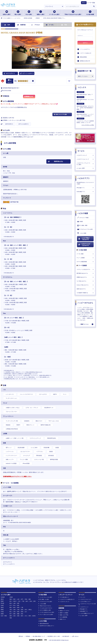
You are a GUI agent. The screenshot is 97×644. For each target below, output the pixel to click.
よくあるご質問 (85, 168)
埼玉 (19, 601)
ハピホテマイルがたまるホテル (84, 245)
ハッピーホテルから (85, 303)
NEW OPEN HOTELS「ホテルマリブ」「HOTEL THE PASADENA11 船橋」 (85, 106)
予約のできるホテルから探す (73, 13)
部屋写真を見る (56, 161)
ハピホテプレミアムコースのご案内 (85, 164)
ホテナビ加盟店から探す (45, 610)
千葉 (23, 601)
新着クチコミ (62, 619)
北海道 (11, 597)
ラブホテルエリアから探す (85, 229)
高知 (22, 614)
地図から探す (41, 13)
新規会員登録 (83, 57)
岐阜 (14, 608)
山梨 (14, 603)
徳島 (14, 614)
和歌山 (30, 610)
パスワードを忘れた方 (86, 53)
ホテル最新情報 (63, 617)
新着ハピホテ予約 (63, 615)
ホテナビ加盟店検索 (85, 262)
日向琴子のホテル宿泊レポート (46, 626)
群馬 (34, 601)
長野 (18, 603)
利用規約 (28, 636)
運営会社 (21, 636)
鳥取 (18, 612)
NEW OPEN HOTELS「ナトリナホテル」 (85, 99)
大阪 (11, 610)
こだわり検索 (82, 233)
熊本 (22, 616)
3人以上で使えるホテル (85, 285)
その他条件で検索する (85, 293)
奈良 (26, 610)
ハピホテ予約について (85, 602)
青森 (11, 599)
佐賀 (14, 616)
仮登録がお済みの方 (85, 61)
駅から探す (18, 13)
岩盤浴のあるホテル (85, 277)
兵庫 (14, 610)
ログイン (85, 43)
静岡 (18, 608)
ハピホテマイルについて (85, 159)
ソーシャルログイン (85, 49)
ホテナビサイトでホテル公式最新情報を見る (14, 107)
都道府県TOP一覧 (84, 71)
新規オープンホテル (64, 611)
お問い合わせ (75, 636)
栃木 (27, 601)
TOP (7, 25)
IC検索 (80, 222)
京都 (18, 610)
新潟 (11, 603)
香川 (11, 614)
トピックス (82, 87)
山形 (18, 599)
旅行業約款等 (66, 636)
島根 (22, 612)
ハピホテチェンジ (84, 607)
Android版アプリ (85, 192)
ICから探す (29, 13)
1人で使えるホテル (85, 281)
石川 (11, 605)
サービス (81, 151)
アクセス (36, 25)
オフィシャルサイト (24, 124)
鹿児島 (34, 616)
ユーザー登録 (91, 3)
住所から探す (7, 13)
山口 (26, 612)
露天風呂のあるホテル (85, 273)
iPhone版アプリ (85, 188)
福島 (30, 599)
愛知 (11, 608)
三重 (22, 608)
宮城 (26, 599)
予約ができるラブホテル (45, 606)
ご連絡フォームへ (84, 324)
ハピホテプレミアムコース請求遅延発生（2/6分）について (85, 120)
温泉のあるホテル (85, 289)
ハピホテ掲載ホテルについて (86, 613)
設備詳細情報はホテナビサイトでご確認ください (17, 476)
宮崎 (30, 616)
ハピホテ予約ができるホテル (84, 239)
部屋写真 (21, 25)
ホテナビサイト (9, 124)
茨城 (31, 601)
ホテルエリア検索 (83, 218)
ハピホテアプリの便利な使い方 (66, 599)
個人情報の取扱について (39, 636)
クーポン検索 (85, 254)
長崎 (18, 616)
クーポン (50, 25)
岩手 (22, 599)
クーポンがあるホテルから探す (46, 612)
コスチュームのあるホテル (85, 269)
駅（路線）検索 (82, 225)
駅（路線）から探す (44, 599)
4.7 (16, 81)
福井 (18, 605)
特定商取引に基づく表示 (54, 636)
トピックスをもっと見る (88, 125)
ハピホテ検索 (83, 213)
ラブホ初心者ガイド (64, 597)
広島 (14, 612)
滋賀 (22, 610)
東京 (11, 601)
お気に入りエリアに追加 (60, 114)
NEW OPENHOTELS (44, 624)
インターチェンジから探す (45, 597)
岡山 (11, 612)
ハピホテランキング (85, 155)
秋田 (14, 599)
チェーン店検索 (85, 258)
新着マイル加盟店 (63, 613)
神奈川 (15, 601)
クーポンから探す (54, 13)
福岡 (11, 616)
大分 (26, 616)
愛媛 (18, 614)
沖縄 (11, 618)
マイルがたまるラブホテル (45, 608)
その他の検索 (90, 13)
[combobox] (78, 6)
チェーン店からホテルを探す (46, 615)
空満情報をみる (30, 97)
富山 (14, 605)
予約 (64, 25)
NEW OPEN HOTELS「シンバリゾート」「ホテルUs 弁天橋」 (85, 114)
